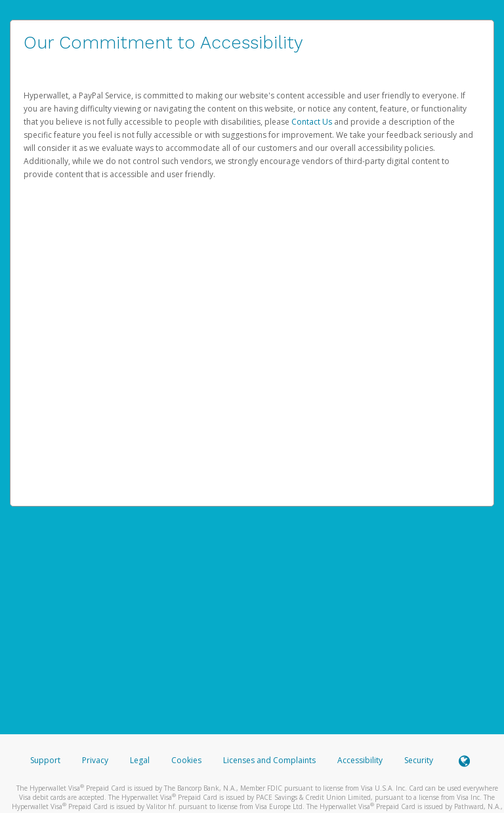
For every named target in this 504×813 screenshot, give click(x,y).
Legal (140, 760)
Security (419, 760)
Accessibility (360, 760)
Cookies (186, 760)
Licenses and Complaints (270, 760)
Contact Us (313, 122)
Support (45, 760)
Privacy (95, 760)
